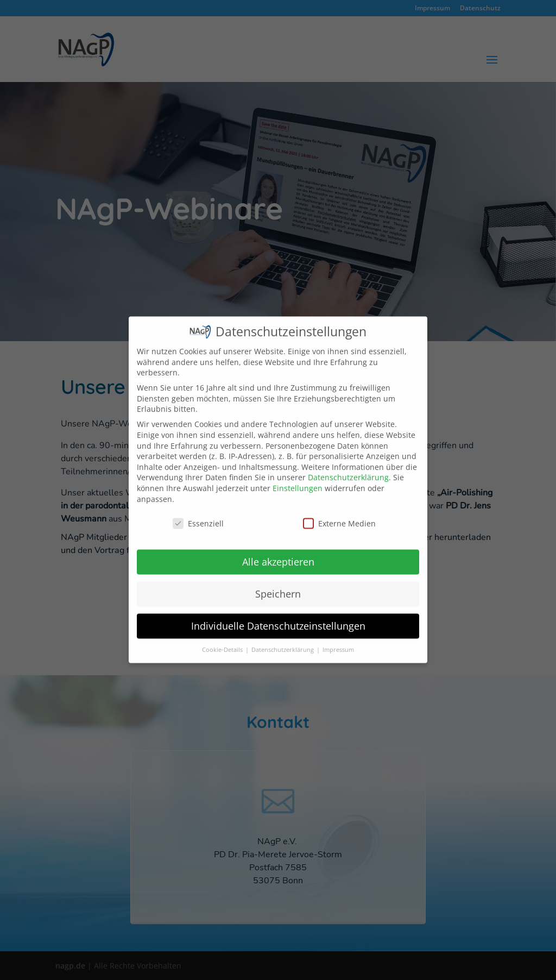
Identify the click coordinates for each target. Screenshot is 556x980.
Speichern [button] (278, 584)
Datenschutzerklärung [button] (283, 640)
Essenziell (198, 514)
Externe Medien (339, 514)
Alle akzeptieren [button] (278, 552)
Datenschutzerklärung (348, 467)
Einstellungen (298, 478)
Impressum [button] (338, 640)
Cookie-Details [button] (223, 640)
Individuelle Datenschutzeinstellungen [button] (278, 616)
